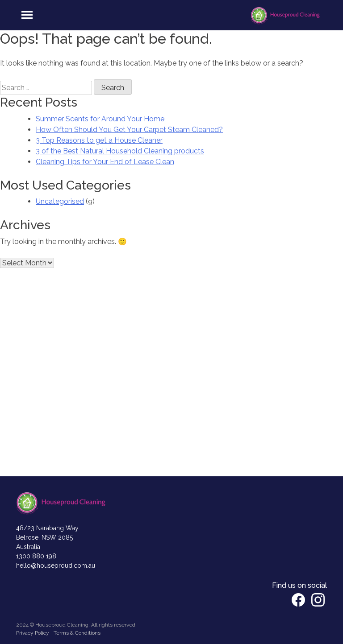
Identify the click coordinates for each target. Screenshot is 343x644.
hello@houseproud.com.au (56, 566)
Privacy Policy (33, 633)
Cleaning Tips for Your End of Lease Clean (105, 162)
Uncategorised (60, 201)
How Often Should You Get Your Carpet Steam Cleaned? (129, 130)
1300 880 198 (36, 556)
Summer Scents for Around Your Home (100, 119)
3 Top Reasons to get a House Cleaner (99, 140)
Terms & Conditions (77, 633)
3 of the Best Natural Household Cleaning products (120, 151)
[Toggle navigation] (27, 15)
